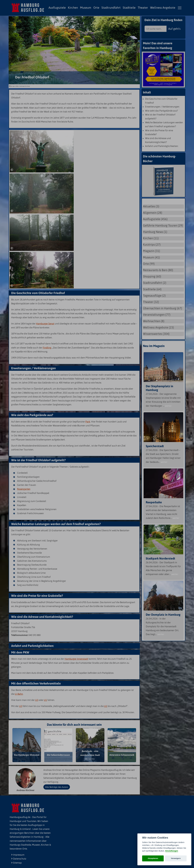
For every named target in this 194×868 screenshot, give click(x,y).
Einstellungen (172, 851)
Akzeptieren (153, 858)
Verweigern (176, 858)
